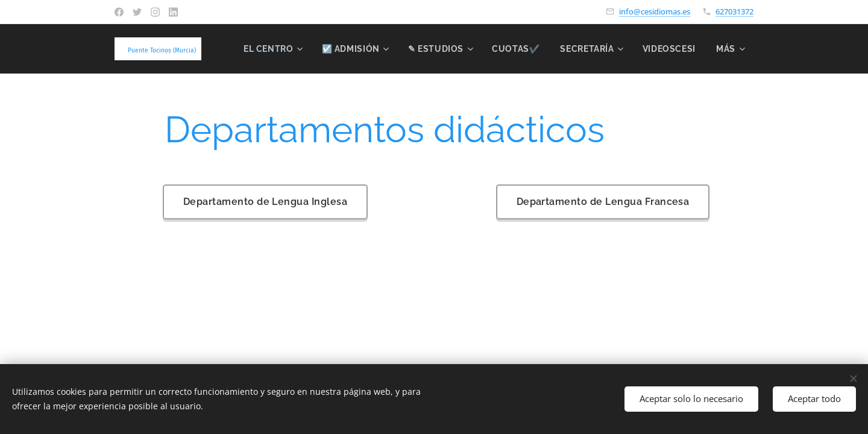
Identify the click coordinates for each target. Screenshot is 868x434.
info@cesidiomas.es (655, 11)
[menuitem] (344, 49)
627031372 (734, 11)
